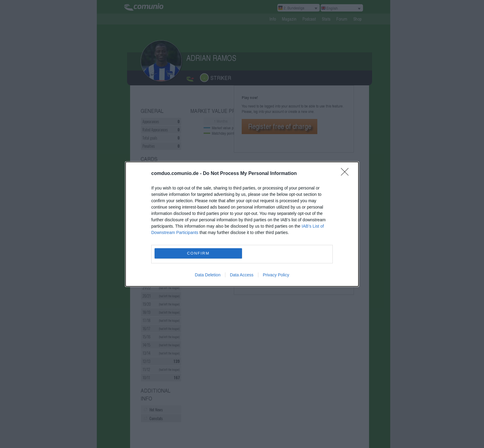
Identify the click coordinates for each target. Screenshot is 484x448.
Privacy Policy (276, 275)
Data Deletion (208, 275)
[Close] (347, 174)
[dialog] (242, 224)
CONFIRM (198, 253)
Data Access (242, 275)
